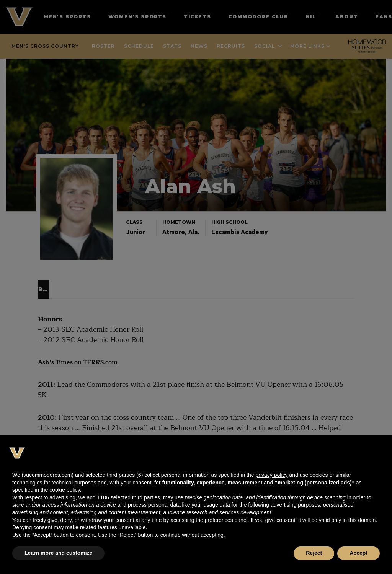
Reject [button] (314, 553)
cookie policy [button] (65, 490)
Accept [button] (359, 553)
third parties (146, 497)
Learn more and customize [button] (58, 553)
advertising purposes (295, 505)
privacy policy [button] (271, 475)
